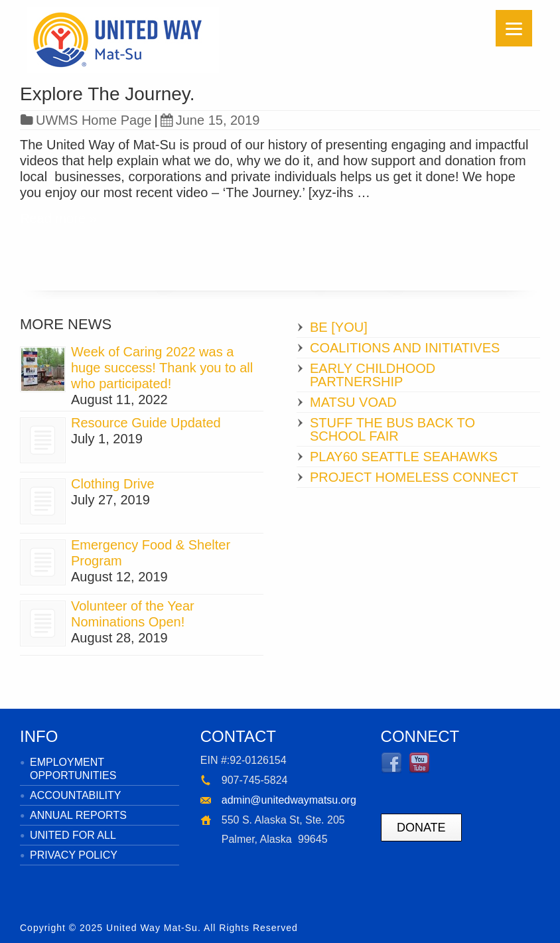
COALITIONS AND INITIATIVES (405, 348)
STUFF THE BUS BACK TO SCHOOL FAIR (392, 429)
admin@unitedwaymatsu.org (289, 800)
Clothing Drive (113, 484)
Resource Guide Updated (146, 423)
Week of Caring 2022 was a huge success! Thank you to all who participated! (162, 368)
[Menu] (514, 28)
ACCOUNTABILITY (76, 795)
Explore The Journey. (107, 94)
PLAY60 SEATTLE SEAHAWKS (404, 457)
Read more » (58, 218)
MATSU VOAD (353, 402)
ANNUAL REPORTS (78, 815)
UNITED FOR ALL (73, 835)
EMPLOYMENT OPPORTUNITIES (73, 769)
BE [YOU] (339, 327)
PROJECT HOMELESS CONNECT (414, 477)
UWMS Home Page (94, 120)
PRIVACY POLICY (74, 855)
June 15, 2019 (210, 120)
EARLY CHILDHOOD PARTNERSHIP (373, 375)
